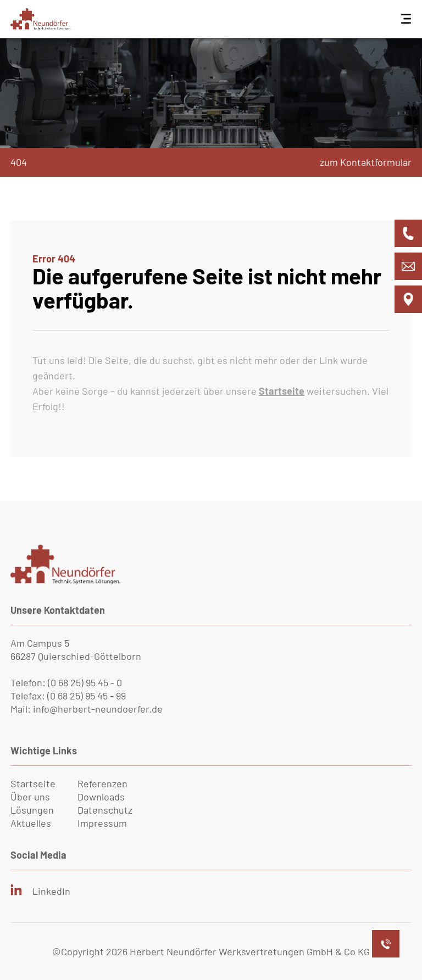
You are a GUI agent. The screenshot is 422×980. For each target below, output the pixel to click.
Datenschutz (105, 810)
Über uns (30, 797)
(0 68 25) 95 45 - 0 (85, 682)
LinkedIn (51, 891)
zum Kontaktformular (366, 162)
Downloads (101, 797)
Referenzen (102, 783)
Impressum (102, 823)
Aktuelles (31, 823)
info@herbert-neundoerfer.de (98, 709)
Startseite (33, 783)
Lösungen (32, 810)
